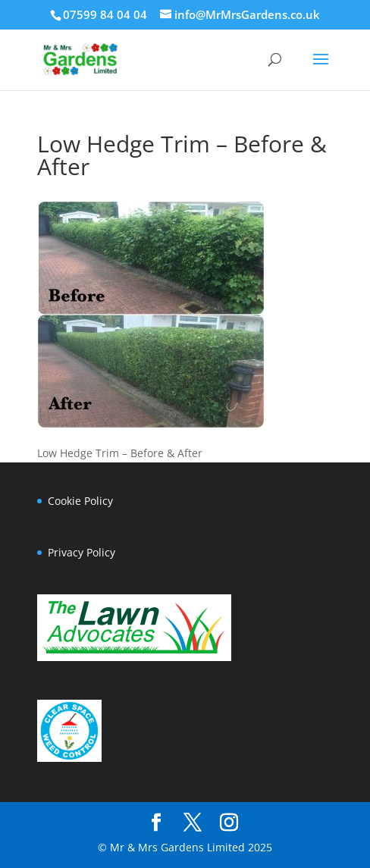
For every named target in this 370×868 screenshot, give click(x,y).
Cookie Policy (80, 501)
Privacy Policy (82, 552)
